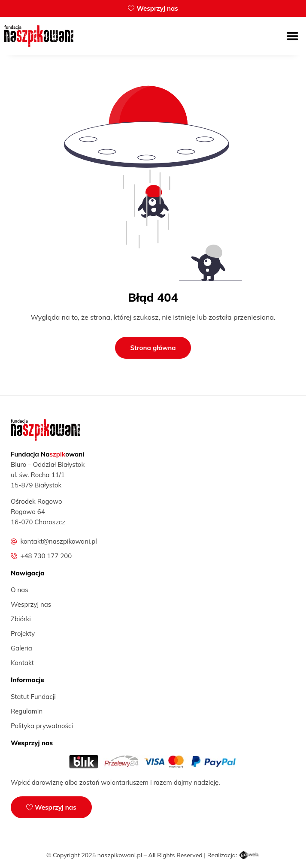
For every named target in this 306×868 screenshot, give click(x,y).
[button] (293, 36)
